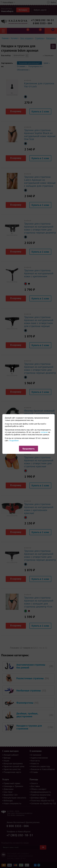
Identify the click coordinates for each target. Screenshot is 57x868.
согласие (44, 432)
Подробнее (14, 440)
